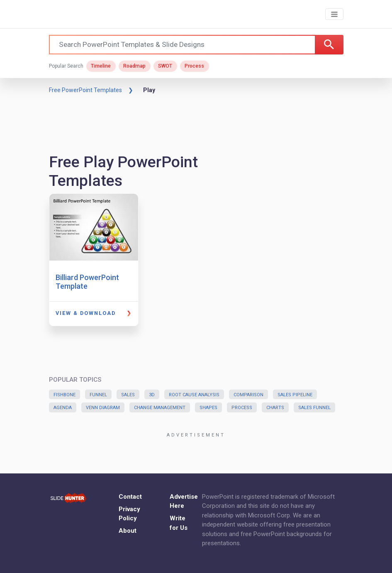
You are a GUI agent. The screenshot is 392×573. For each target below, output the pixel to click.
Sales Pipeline (295, 395)
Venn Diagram (103, 408)
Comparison (248, 395)
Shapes (208, 408)
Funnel (98, 395)
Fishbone (65, 395)
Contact (130, 497)
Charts (275, 408)
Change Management (160, 408)
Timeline (101, 66)
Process (194, 66)
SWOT (165, 66)
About (128, 531)
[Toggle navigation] (334, 14)
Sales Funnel (314, 408)
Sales (128, 395)
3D (152, 395)
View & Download (86, 313)
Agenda (63, 408)
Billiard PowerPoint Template (87, 282)
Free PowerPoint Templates (85, 90)
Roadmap (134, 66)
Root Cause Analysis (194, 395)
